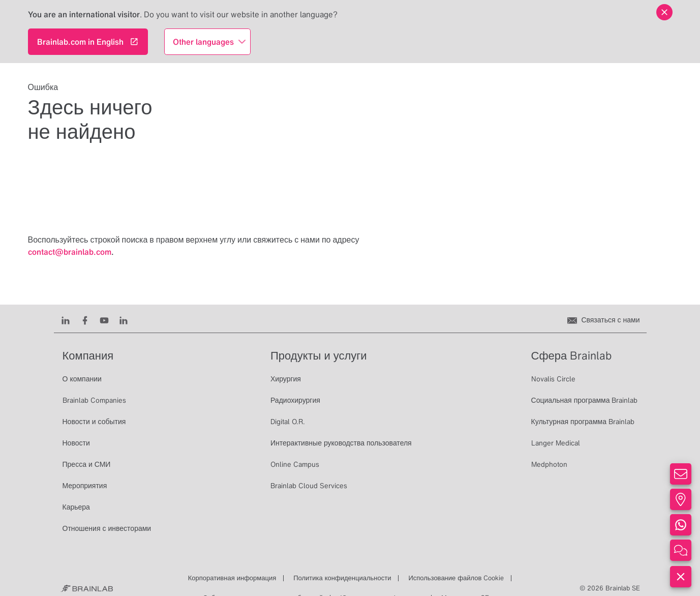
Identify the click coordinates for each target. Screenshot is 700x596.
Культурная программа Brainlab (583, 422)
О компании (82, 379)
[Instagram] (124, 320)
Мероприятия (85, 486)
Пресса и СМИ (87, 464)
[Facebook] (85, 320)
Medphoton (549, 464)
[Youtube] (104, 320)
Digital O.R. (288, 422)
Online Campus (295, 464)
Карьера (76, 507)
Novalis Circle (553, 379)
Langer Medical (556, 443)
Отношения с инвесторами (107, 528)
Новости (76, 443)
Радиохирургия (295, 400)
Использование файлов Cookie (456, 578)
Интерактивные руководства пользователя (341, 443)
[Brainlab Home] (87, 588)
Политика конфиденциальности (342, 578)
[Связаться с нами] (603, 320)
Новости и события (94, 422)
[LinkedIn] (66, 320)
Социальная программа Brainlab (585, 400)
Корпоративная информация (232, 578)
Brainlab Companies (94, 400)
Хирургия (286, 379)
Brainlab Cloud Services (309, 486)
